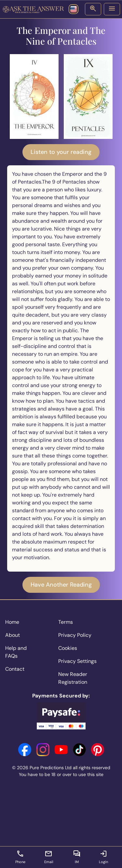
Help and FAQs (16, 652)
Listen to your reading (61, 152)
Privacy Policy (75, 635)
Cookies (68, 648)
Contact (15, 669)
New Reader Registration (73, 678)
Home (12, 622)
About (13, 635)
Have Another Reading (61, 585)
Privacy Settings (77, 661)
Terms (66, 622)
